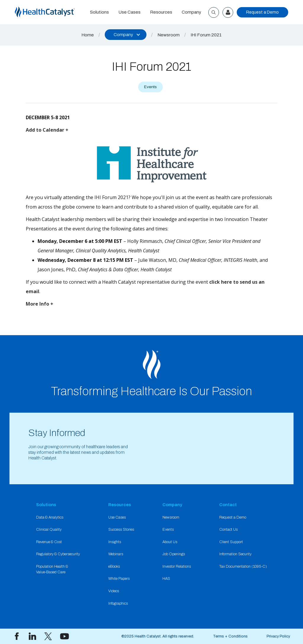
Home (88, 35)
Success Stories (121, 530)
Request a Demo (262, 12)
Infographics (118, 603)
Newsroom (169, 35)
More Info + (40, 304)
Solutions (99, 12)
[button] (126, 35)
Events (168, 530)
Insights (115, 542)
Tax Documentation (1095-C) (243, 566)
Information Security (235, 554)
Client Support (231, 542)
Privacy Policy (278, 636)
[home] (50, 12)
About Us (170, 542)
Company (191, 12)
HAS (166, 579)
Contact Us (228, 530)
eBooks (114, 566)
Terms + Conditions (230, 636)
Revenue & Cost (49, 542)
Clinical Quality (49, 530)
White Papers (119, 579)
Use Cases (129, 12)
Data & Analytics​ (50, 517)
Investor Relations (177, 566)
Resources (161, 12)
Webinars (116, 554)
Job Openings (174, 554)
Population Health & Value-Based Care (52, 569)
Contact (228, 505)
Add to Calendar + (47, 130)
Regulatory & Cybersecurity (58, 554)
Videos (114, 591)
